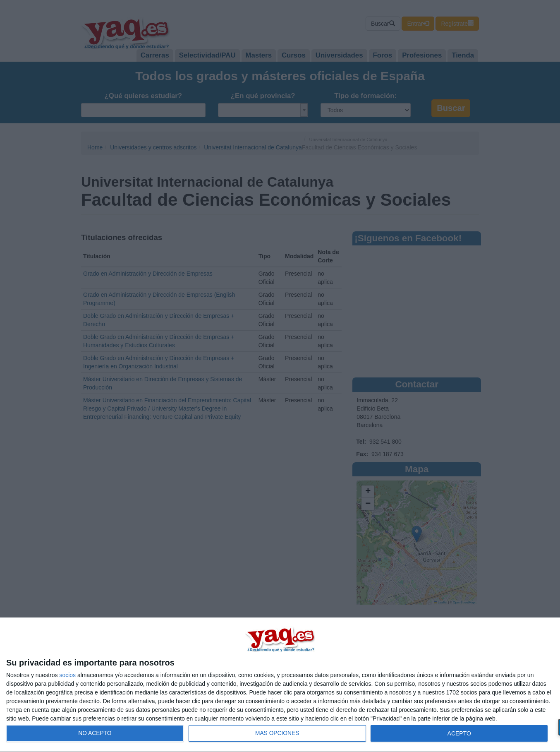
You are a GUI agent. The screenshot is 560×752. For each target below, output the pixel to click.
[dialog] (280, 685)
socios (67, 675)
